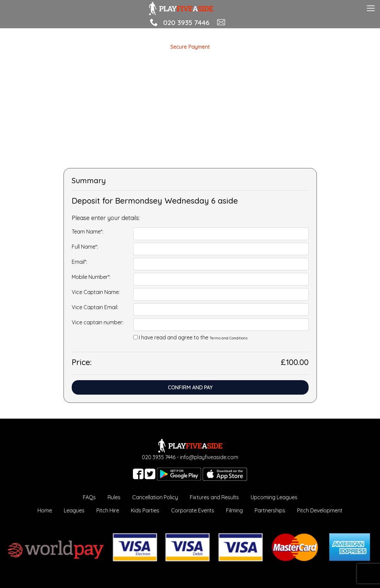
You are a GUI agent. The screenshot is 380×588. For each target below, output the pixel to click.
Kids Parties (145, 510)
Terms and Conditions (228, 338)
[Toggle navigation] (371, 7)
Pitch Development (320, 510)
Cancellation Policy (155, 497)
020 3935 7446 (186, 22)
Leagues (74, 510)
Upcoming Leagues (274, 497)
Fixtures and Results (214, 497)
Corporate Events (193, 510)
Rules (114, 497)
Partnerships (270, 510)
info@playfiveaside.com (209, 457)
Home (45, 510)
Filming (234, 510)
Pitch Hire (108, 510)
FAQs (89, 497)
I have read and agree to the (193, 337)
